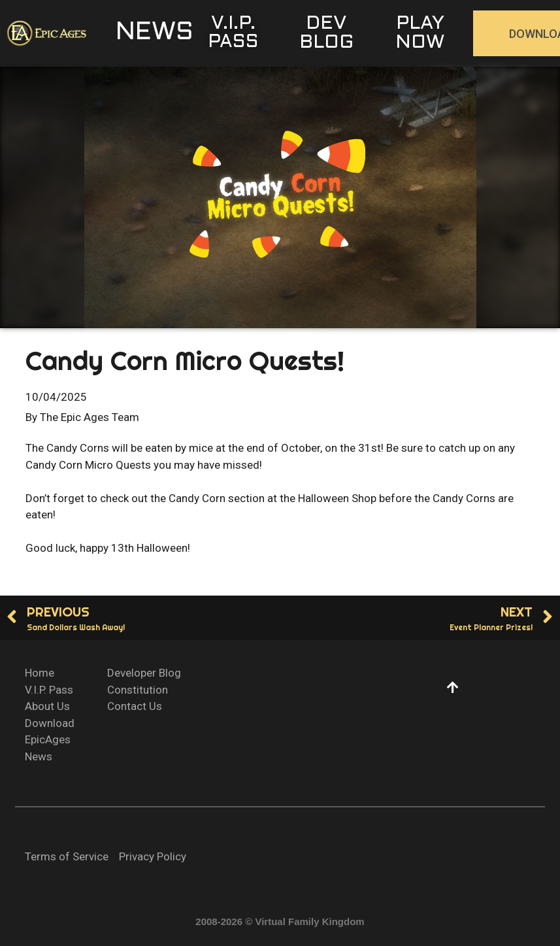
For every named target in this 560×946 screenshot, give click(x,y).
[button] (155, 33)
